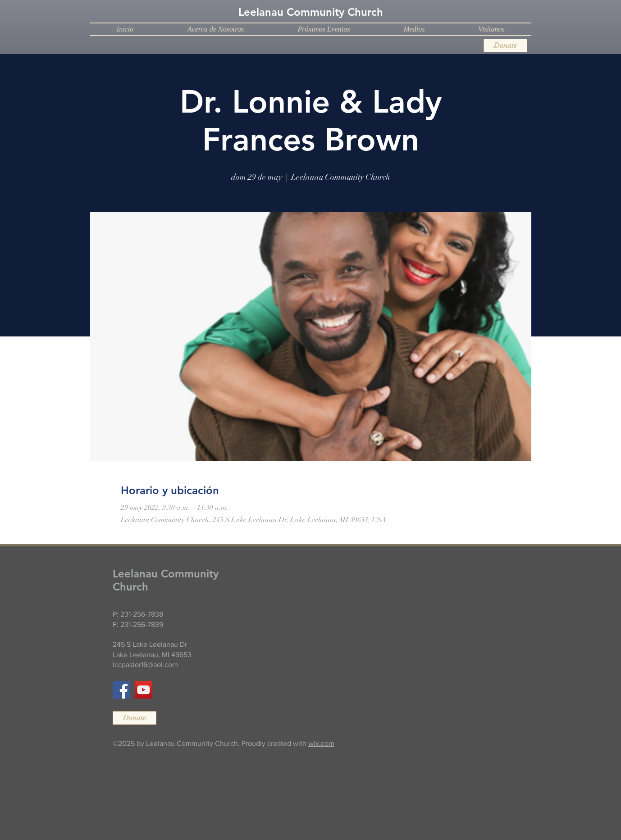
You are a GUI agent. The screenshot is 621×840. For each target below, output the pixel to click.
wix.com (321, 743)
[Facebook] (121, 690)
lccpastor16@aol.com (145, 665)
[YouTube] (144, 690)
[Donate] (505, 45)
